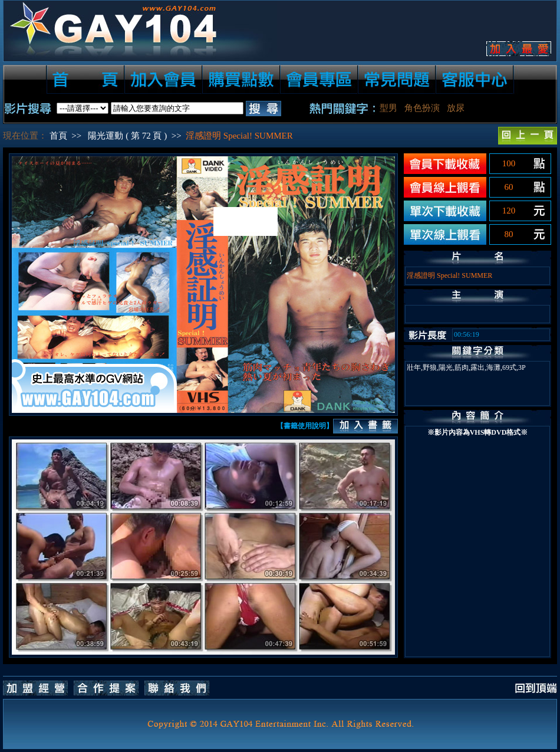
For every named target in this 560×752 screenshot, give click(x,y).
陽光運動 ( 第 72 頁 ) (127, 136)
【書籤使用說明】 (305, 426)
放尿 (456, 108)
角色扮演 (422, 108)
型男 (388, 108)
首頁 (58, 136)
